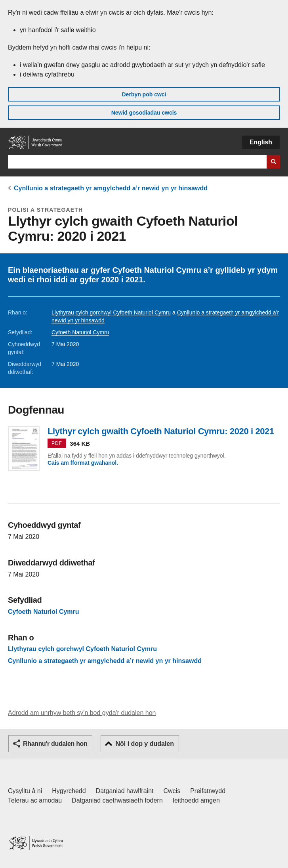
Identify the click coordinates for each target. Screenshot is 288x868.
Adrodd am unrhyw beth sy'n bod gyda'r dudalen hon (82, 713)
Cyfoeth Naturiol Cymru (80, 332)
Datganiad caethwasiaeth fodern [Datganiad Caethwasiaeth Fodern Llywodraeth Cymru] (117, 800)
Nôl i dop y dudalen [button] (145, 744)
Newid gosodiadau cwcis (144, 113)
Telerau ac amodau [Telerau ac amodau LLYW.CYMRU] (35, 800)
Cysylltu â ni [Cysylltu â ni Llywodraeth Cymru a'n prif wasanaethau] (25, 791)
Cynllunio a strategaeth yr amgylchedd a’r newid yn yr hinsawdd (111, 188)
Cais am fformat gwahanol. (83, 463)
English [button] (261, 142)
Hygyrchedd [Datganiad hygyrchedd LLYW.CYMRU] (69, 791)
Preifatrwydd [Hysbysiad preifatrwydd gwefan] (208, 791)
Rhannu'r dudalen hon (55, 744)
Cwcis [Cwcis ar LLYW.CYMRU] (172, 791)
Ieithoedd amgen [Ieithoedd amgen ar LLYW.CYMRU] (196, 800)
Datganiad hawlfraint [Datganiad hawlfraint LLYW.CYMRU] (125, 791)
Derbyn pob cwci (144, 94)
